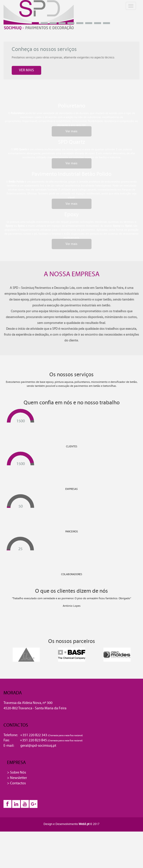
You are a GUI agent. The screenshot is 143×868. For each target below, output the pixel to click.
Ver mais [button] (71, 131)
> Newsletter (17, 778)
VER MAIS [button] (26, 70)
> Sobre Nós (16, 772)
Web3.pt (84, 824)
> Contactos (16, 783)
